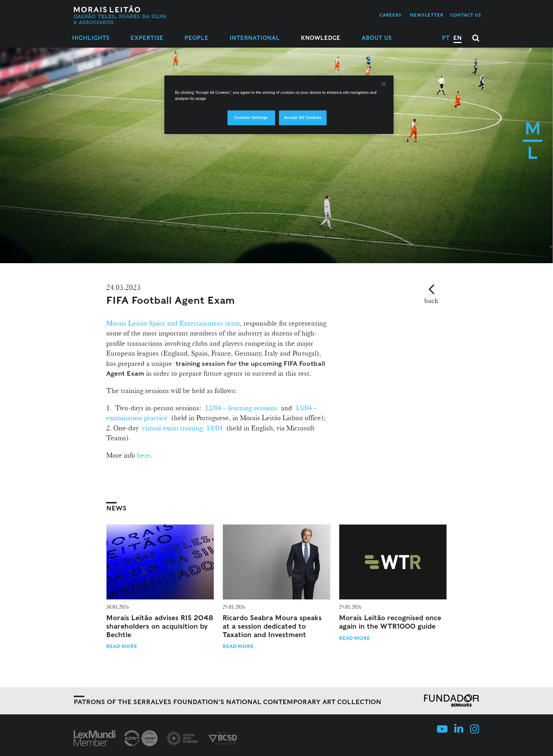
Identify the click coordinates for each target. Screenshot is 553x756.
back (431, 301)
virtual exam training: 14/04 (182, 428)
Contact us (466, 15)
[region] (279, 105)
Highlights (91, 38)
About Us (376, 38)
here (144, 455)
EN (457, 38)
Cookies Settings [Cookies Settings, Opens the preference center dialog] (251, 117)
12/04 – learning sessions (241, 408)
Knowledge (321, 38)
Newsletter (427, 15)
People (196, 38)
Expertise (147, 38)
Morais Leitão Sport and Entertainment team (173, 323)
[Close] (384, 84)
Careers (390, 15)
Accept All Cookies (303, 117)
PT (446, 38)
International (255, 38)
